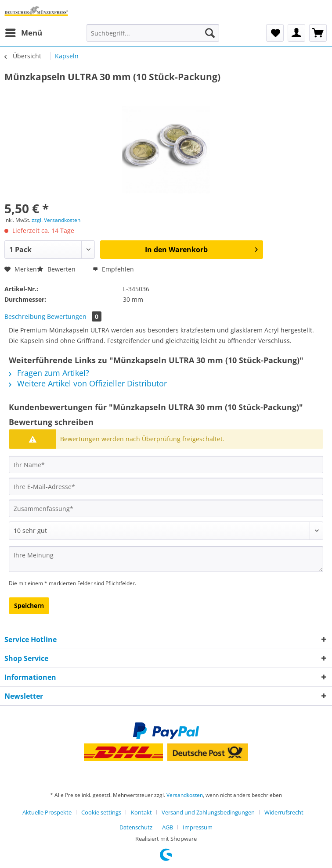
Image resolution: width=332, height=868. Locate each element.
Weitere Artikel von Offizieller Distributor (88, 383)
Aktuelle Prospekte (47, 812)
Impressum (198, 827)
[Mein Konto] (296, 33)
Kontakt (141, 812)
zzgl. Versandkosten (56, 220)
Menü (24, 32)
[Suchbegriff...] (153, 33)
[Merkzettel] (275, 33)
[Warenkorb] (318, 33)
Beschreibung (25, 316)
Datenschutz (136, 827)
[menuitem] (23, 33)
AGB (168, 827)
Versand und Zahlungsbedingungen (208, 812)
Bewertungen (74, 316)
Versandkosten (185, 795)
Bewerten (57, 269)
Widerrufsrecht (284, 812)
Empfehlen (113, 269)
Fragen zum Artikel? (49, 373)
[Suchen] (210, 33)
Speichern (29, 605)
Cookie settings (101, 812)
